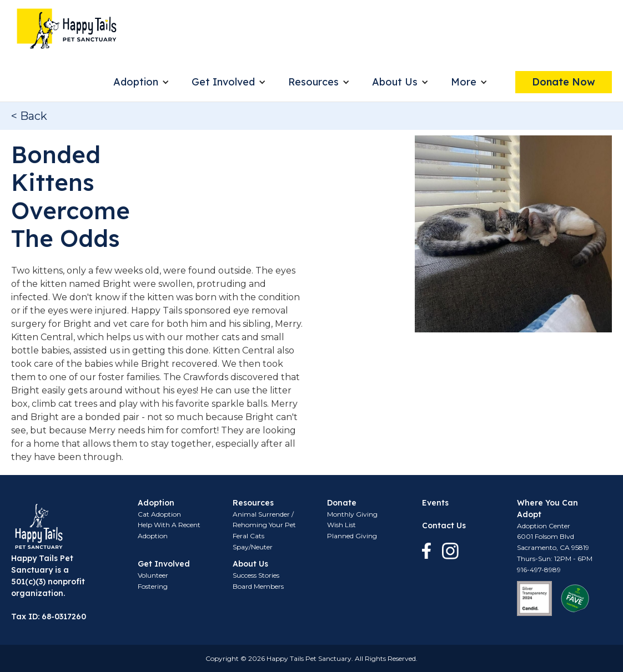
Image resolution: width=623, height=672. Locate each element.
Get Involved (223, 82)
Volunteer (153, 575)
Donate (342, 503)
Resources (313, 82)
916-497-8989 (539, 570)
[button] (141, 82)
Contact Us (444, 526)
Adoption (136, 82)
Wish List (341, 525)
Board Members (258, 586)
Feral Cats (248, 536)
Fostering (153, 586)
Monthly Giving (352, 514)
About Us (395, 82)
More (464, 82)
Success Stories (256, 575)
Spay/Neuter (253, 547)
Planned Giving (352, 536)
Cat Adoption (159, 514)
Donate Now (564, 82)
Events (435, 503)
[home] (67, 29)
